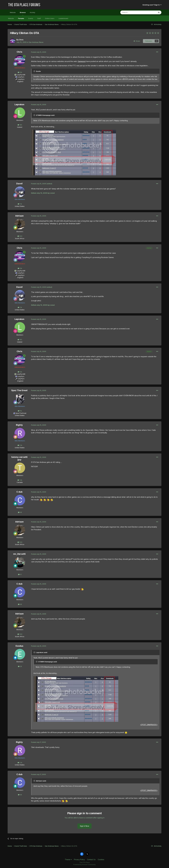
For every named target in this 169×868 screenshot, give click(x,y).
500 (20, 236)
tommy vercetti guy (19, 458)
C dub (19, 492)
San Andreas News (36, 42)
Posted (39, 52)
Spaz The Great (19, 390)
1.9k (20, 480)
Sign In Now (84, 826)
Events (31, 18)
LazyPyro (21, 77)
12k (20, 72)
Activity (32, 12)
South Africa (20, 238)
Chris (21, 40)
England (20, 81)
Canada (20, 482)
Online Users (50, 18)
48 (20, 512)
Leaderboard (63, 18)
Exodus (19, 646)
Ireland (20, 127)
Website (13, 12)
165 (20, 125)
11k (20, 411)
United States (20, 206)
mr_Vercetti (19, 554)
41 (20, 574)
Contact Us (91, 860)
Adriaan (19, 216)
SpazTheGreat (21, 413)
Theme (68, 860)
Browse (23, 13)
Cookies (101, 860)
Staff (39, 18)
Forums (21, 18)
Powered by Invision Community (84, 865)
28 (20, 666)
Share (137, 41)
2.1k (20, 445)
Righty (19, 425)
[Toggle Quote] (35, 71)
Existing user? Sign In (152, 5)
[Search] (132, 12)
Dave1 (19, 184)
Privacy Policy (79, 860)
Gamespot (82, 61)
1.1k (20, 204)
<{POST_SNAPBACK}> (149, 725)
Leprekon (19, 104)
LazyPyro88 (21, 75)
